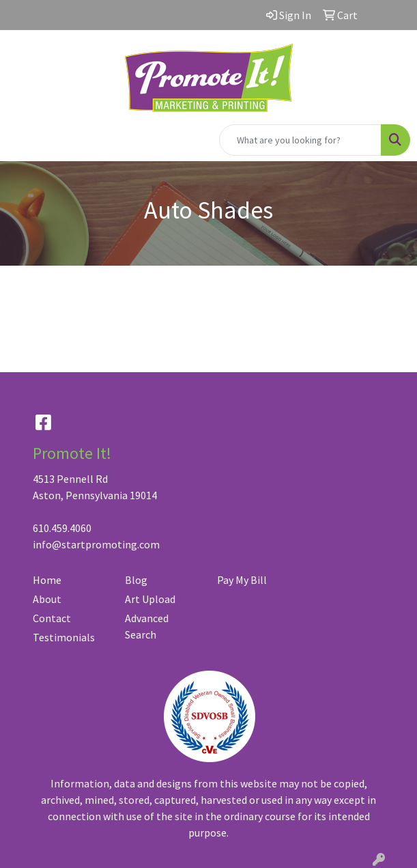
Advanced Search (147, 626)
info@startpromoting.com (96, 544)
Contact (52, 618)
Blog (136, 580)
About (47, 599)
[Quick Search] (300, 140)
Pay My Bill (242, 580)
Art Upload (150, 599)
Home (47, 580)
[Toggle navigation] (21, 140)
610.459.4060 (62, 528)
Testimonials (64, 637)
